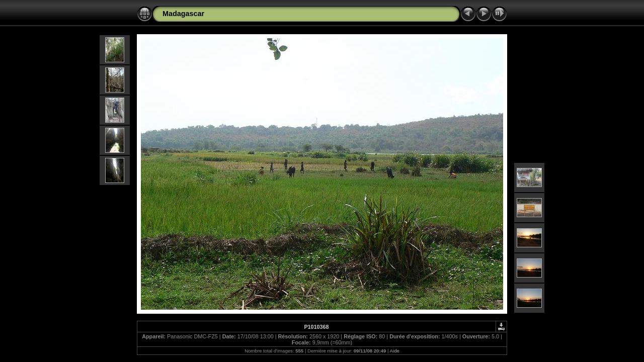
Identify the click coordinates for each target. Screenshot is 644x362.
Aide (395, 351)
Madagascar (183, 14)
